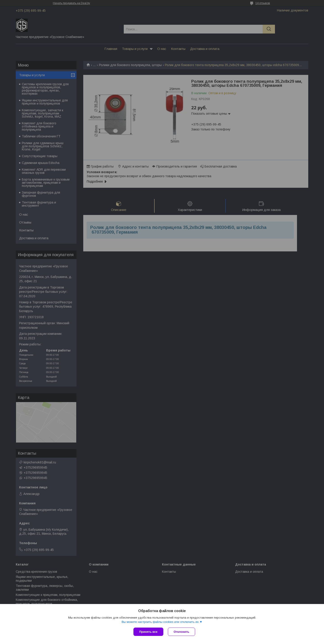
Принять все (148, 632)
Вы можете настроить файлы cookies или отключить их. (160, 622)
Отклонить (181, 632)
